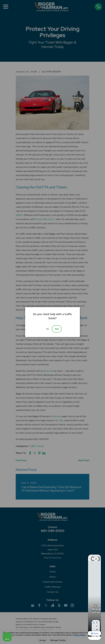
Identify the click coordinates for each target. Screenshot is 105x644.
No (48, 329)
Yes (57, 329)
